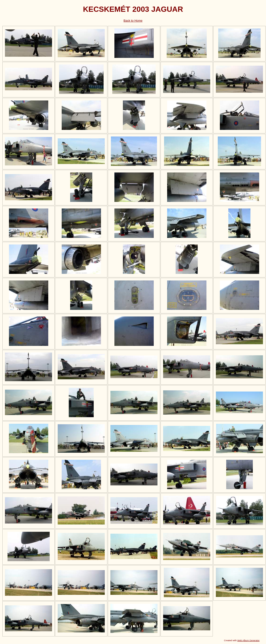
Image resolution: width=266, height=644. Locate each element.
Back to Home (133, 21)
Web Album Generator (248, 640)
